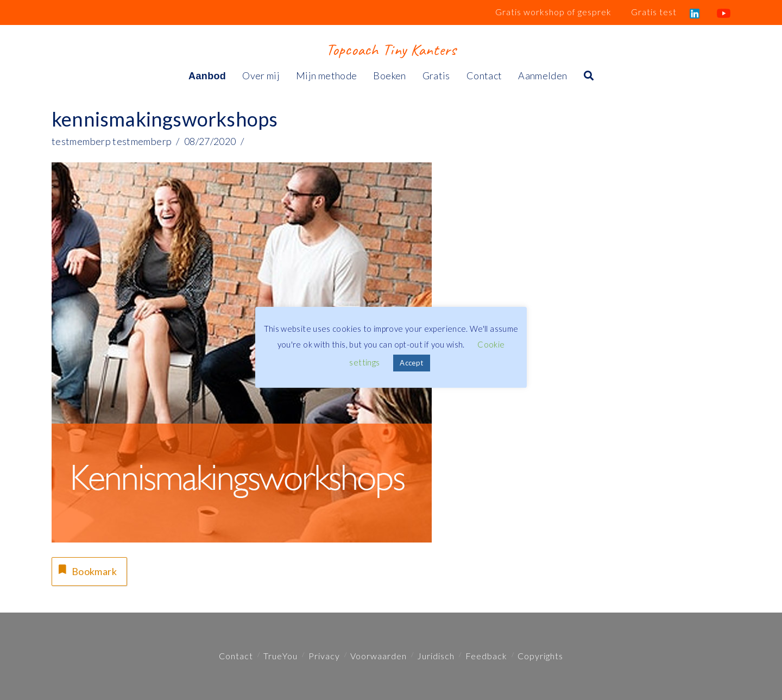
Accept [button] (411, 363)
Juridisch (436, 656)
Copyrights (540, 656)
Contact (236, 656)
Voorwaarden (379, 656)
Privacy (324, 656)
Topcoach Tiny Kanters (391, 49)
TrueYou (280, 656)
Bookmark (86, 570)
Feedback (486, 656)
